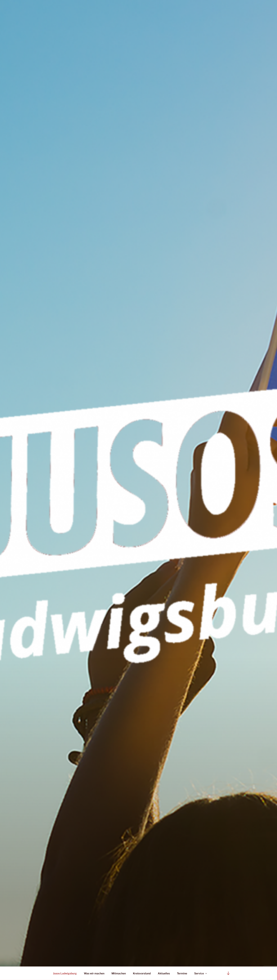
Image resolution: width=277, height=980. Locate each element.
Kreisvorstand (142, 973)
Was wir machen (94, 973)
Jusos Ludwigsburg (65, 973)
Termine (182, 973)
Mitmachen (119, 973)
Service (201, 973)
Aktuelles (164, 973)
